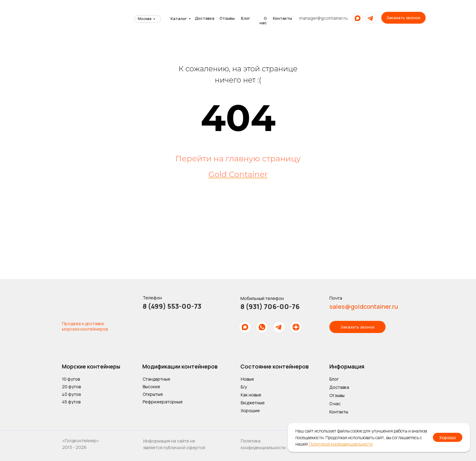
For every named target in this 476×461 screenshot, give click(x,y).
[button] (403, 18)
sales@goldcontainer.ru (364, 306)
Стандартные (156, 379)
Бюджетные (253, 403)
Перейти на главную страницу (238, 159)
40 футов (71, 394)
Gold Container (238, 174)
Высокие (151, 387)
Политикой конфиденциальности (341, 444)
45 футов (71, 402)
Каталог (179, 19)
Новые (247, 379)
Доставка (205, 18)
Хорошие (250, 411)
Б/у (244, 387)
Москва (145, 19)
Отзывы (227, 18)
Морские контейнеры (91, 366)
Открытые (153, 394)
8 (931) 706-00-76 (270, 307)
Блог (246, 18)
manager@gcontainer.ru (323, 18)
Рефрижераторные (163, 402)
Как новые (251, 395)
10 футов (71, 379)
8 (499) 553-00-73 (172, 306)
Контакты (282, 18)
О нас (263, 20)
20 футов (71, 387)
